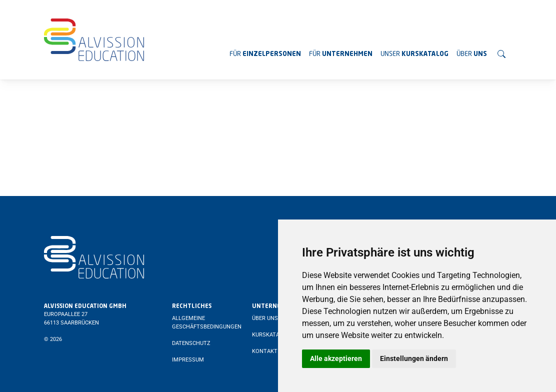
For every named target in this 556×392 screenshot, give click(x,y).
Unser (414, 54)
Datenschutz (191, 343)
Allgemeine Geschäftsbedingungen (207, 322)
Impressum (188, 360)
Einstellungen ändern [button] (414, 358)
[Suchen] (501, 54)
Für (265, 54)
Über (472, 54)
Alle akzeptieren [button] (336, 358)
